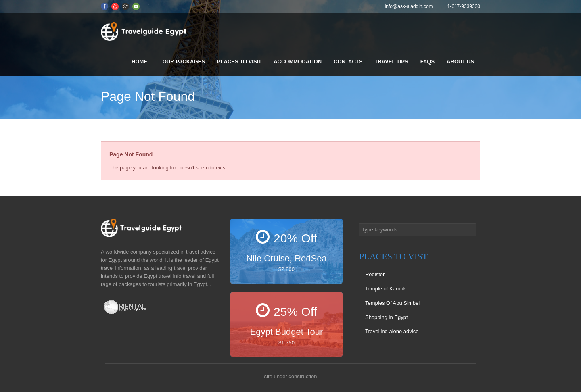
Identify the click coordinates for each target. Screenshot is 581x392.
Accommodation (298, 62)
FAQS (427, 62)
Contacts (348, 62)
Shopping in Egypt (387, 317)
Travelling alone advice (392, 331)
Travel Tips (391, 62)
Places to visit (239, 62)
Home (139, 62)
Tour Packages (182, 62)
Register (375, 274)
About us (460, 62)
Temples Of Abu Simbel (392, 303)
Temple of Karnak (386, 289)
